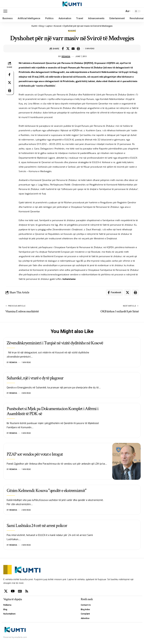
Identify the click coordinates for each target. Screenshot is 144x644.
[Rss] (27, 591)
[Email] (73, 49)
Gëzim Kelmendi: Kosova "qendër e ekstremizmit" (47, 491)
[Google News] (20, 591)
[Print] (78, 49)
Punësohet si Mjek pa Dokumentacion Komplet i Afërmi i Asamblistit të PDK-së (52, 411)
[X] (6, 591)
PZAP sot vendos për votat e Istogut (35, 454)
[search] (121, 11)
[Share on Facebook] (63, 49)
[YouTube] (13, 591)
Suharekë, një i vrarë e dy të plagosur (35, 378)
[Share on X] (68, 49)
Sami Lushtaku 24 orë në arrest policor (37, 526)
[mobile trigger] (6, 11)
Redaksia (66, 56)
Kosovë (72, 31)
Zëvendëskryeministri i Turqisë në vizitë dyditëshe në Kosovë (55, 343)
